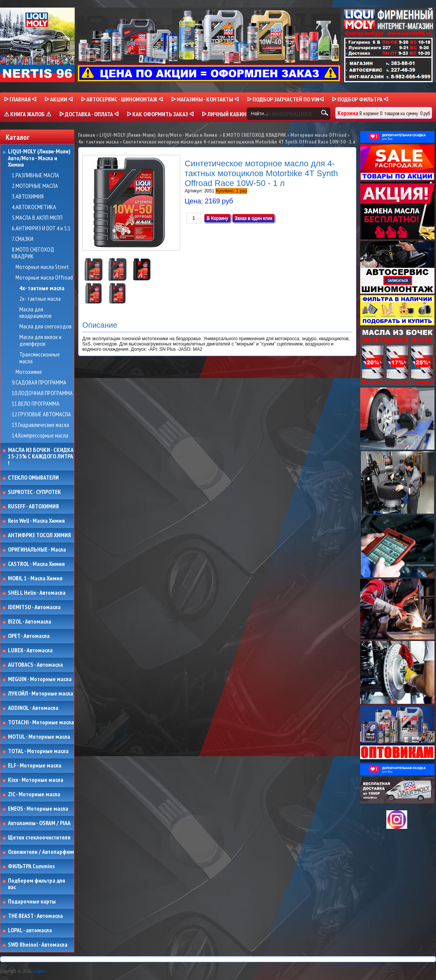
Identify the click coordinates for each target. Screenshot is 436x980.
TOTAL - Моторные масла (38, 751)
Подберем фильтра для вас (37, 884)
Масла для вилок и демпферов (40, 340)
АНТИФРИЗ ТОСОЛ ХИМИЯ (39, 535)
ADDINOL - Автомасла (33, 708)
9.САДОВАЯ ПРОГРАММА (39, 383)
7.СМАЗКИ (23, 239)
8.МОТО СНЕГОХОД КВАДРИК (33, 253)
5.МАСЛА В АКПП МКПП (37, 218)
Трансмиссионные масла (40, 358)
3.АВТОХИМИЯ (28, 197)
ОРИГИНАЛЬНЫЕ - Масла (37, 550)
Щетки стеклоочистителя (39, 838)
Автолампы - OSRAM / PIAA (39, 823)
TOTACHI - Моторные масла (41, 722)
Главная (87, 135)
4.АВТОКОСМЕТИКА (34, 207)
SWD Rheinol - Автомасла (38, 945)
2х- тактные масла (40, 299)
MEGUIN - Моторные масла (40, 679)
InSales (39, 971)
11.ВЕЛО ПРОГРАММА (36, 404)
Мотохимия (29, 372)
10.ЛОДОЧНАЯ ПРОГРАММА (42, 393)
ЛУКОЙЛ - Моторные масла (41, 694)
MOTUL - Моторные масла (39, 737)
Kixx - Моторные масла (36, 780)
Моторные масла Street (42, 267)
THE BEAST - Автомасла (35, 916)
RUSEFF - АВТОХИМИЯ (33, 506)
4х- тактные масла (42, 288)
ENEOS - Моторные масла (38, 809)
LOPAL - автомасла (30, 930)
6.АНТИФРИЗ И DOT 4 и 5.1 (41, 228)
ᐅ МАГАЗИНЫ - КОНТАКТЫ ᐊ (205, 99)
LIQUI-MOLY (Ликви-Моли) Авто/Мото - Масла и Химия (40, 158)
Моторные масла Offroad (44, 278)
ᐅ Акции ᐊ (59, 99)
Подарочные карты (32, 902)
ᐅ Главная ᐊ (20, 99)
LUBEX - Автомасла (30, 650)
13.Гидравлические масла (40, 425)
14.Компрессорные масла (40, 436)
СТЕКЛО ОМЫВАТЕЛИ (33, 478)
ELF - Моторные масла (35, 766)
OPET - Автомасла (29, 636)
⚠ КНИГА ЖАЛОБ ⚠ (27, 114)
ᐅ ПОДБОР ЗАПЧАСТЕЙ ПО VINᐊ (285, 99)
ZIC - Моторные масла (34, 794)
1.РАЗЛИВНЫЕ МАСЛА (35, 175)
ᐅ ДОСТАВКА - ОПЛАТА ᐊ (89, 114)
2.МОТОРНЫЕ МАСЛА (35, 186)
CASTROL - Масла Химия (36, 564)
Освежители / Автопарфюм (41, 852)
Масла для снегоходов (45, 327)
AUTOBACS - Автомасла (35, 665)
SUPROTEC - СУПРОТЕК (35, 492)
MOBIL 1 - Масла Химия (35, 578)
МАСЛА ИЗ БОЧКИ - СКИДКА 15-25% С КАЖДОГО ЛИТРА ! (41, 457)
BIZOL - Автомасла (30, 622)
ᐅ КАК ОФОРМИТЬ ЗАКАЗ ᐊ (160, 114)
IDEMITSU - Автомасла (34, 607)
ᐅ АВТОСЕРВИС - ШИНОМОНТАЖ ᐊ (122, 99)
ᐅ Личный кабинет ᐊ (230, 114)
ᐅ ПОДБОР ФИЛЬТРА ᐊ (360, 99)
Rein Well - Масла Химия (36, 521)
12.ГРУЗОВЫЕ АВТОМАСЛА (41, 414)
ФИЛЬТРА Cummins (31, 866)
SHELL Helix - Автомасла (37, 593)
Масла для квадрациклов (35, 313)
